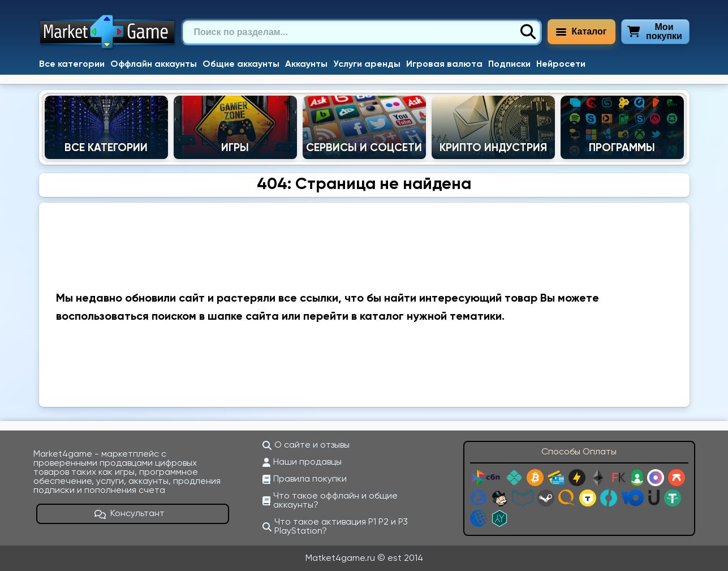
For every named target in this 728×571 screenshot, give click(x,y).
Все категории (72, 65)
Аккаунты (306, 65)
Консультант (130, 514)
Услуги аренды (367, 65)
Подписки (509, 65)
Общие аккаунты (241, 65)
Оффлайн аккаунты (154, 65)
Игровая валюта (444, 65)
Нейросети (561, 65)
